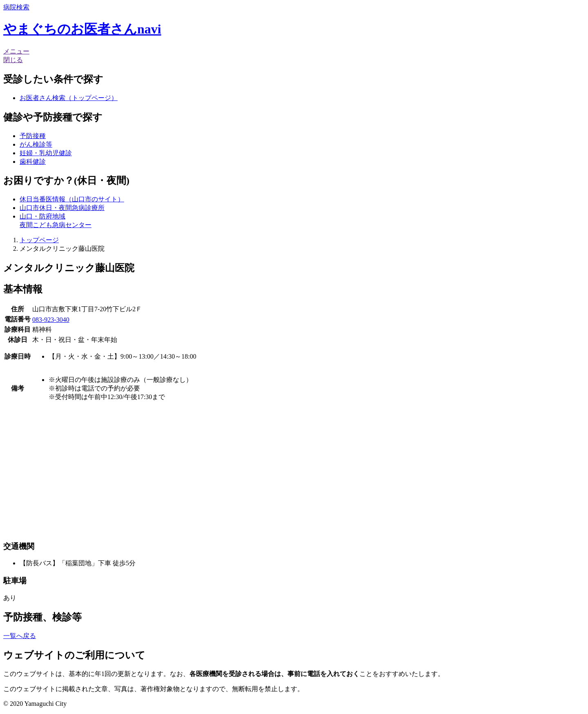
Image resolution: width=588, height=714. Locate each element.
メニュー (16, 51)
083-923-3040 (51, 320)
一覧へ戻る (20, 636)
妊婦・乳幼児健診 (46, 153)
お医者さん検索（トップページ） (69, 98)
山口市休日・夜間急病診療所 (62, 208)
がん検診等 (36, 144)
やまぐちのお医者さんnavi (82, 29)
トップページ (39, 240)
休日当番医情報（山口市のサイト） (72, 199)
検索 (16, 7)
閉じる (13, 60)
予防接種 (33, 136)
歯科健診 (33, 162)
